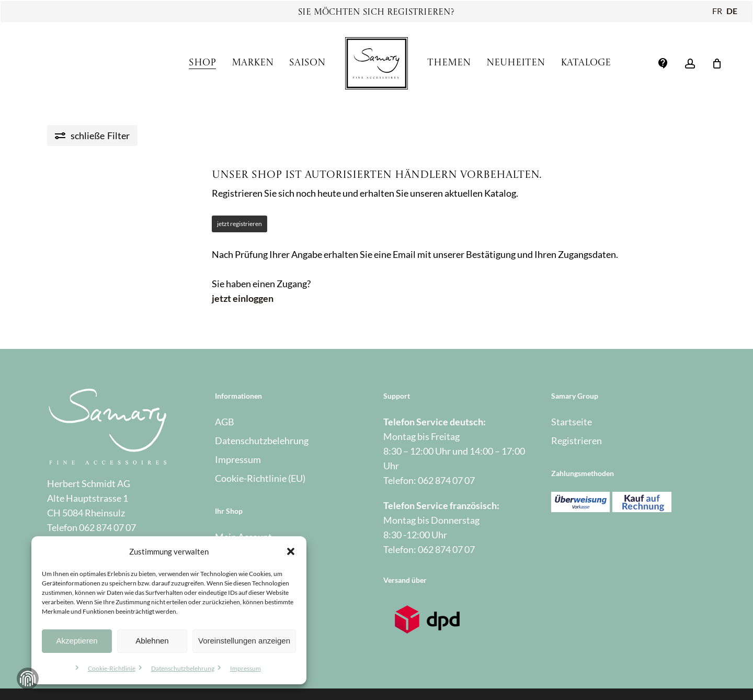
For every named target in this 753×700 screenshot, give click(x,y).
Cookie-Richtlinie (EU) (260, 478)
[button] (291, 551)
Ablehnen (152, 641)
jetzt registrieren (239, 224)
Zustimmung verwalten (28, 679)
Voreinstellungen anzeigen (244, 641)
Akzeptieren (77, 641)
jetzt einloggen (243, 298)
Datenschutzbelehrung (183, 668)
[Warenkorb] (717, 63)
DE (732, 11)
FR (717, 11)
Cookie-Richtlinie (112, 668)
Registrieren (577, 441)
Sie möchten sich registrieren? (376, 13)
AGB (225, 422)
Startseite (572, 422)
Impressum (246, 668)
